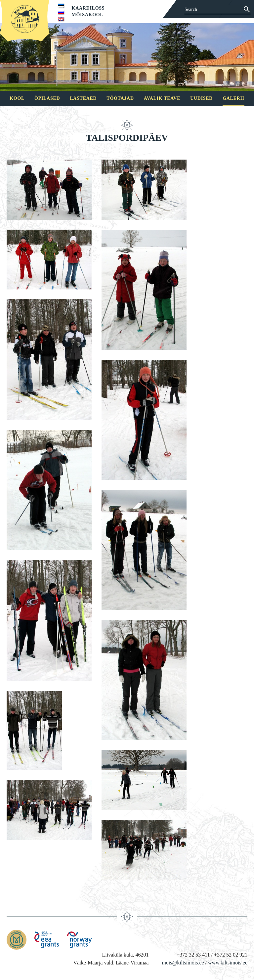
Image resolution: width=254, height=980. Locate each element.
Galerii (233, 98)
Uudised (201, 98)
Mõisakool (88, 15)
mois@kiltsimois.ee (183, 963)
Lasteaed (83, 98)
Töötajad (120, 98)
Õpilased (47, 98)
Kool (17, 98)
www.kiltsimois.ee (228, 963)
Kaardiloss (88, 8)
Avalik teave (162, 98)
